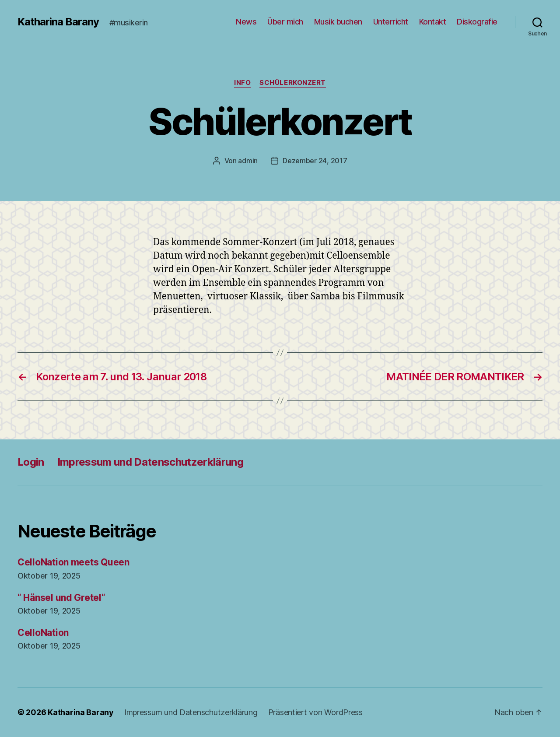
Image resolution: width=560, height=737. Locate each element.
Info (242, 83)
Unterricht (391, 22)
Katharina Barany (58, 22)
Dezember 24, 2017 (315, 161)
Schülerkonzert (293, 83)
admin (248, 161)
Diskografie (477, 22)
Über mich (285, 22)
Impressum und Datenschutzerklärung (150, 462)
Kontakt (433, 22)
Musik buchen (338, 22)
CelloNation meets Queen (73, 562)
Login (31, 462)
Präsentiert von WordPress (315, 712)
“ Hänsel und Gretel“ (61, 598)
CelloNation (43, 633)
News (246, 22)
